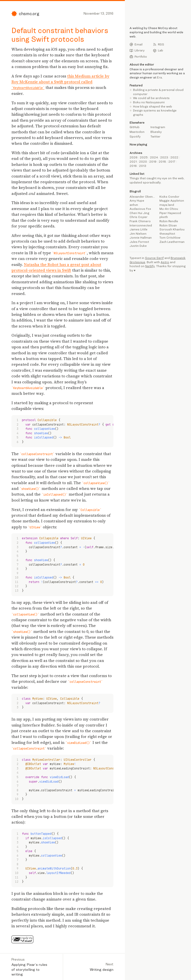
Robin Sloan (168, 225)
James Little (139, 229)
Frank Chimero (140, 221)
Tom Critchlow (170, 237)
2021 (133, 162)
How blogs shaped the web (153, 106)
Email (136, 44)
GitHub (135, 127)
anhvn (134, 205)
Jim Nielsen (138, 234)
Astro (165, 262)
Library (137, 50)
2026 (134, 157)
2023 (164, 157)
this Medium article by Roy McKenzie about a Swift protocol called (60, 82)
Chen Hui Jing (139, 213)
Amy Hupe (137, 200)
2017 (172, 162)
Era (159, 77)
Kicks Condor (169, 197)
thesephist (167, 234)
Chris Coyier (139, 217)
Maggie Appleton (172, 200)
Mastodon (137, 132)
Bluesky (156, 132)
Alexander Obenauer (143, 197)
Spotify (135, 136)
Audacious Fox (140, 209)
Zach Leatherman (172, 242)
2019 (153, 162)
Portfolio (138, 57)
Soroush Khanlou (172, 229)
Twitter (155, 136)
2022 (174, 157)
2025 (144, 157)
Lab (158, 50)
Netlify (150, 266)
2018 (162, 162)
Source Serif (154, 258)
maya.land (167, 205)
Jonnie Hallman (141, 237)
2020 (143, 162)
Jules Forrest (139, 242)
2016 (133, 166)
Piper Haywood (170, 213)
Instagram (158, 127)
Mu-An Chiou (169, 209)
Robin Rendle (169, 221)
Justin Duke (138, 246)
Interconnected (141, 225)
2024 (154, 157)
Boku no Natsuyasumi (149, 102)
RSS (159, 44)
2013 (143, 166)
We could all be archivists (151, 98)
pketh (164, 217)
